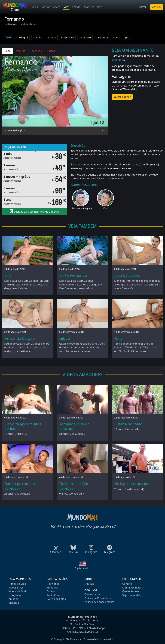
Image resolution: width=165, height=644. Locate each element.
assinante (118, 60)
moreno (51, 37)
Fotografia (15, 595)
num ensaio (100, 168)
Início (35, 7)
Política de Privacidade (98, 598)
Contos (51, 591)
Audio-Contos (55, 595)
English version (82, 568)
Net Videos (53, 584)
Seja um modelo (132, 595)
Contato (127, 584)
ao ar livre (85, 37)
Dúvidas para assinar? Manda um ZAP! (34, 211)
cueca (117, 37)
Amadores (53, 588)
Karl (105, 208)
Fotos (66, 7)
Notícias (45, 7)
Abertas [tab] (21, 51)
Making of (14, 603)
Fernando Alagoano (83, 208)
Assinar (157, 7)
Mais (99, 7)
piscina (129, 37)
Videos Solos (16, 588)
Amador (77, 7)
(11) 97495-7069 (81, 628)
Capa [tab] (8, 51)
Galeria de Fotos (56, 599)
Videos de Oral (17, 591)
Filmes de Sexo (17, 584)
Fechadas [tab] (36, 51)
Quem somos (92, 594)
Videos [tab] (51, 51)
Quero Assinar (131, 591)
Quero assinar (122, 97)
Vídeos (56, 7)
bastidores (102, 37)
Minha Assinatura (133, 588)
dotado (37, 37)
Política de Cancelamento (99, 602)
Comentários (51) (15, 131)
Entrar (143, 7)
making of (22, 37)
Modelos (89, 7)
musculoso (67, 37)
